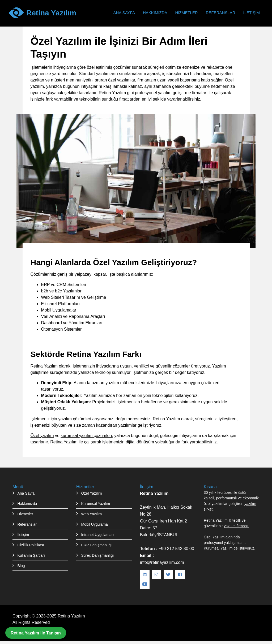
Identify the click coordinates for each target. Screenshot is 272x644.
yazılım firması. (236, 526)
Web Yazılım (91, 514)
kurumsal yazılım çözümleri (86, 435)
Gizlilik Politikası (31, 545)
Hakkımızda (155, 13)
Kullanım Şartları (31, 555)
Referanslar (221, 13)
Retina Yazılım (71, 616)
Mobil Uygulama (94, 524)
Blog (21, 566)
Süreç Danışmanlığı (97, 555)
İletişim (251, 13)
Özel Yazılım (91, 493)
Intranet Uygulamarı (97, 535)
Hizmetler (187, 13)
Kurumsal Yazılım (95, 504)
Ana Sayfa (124, 13)
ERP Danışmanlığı (96, 545)
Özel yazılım (42, 435)
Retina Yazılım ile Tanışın (36, 633)
